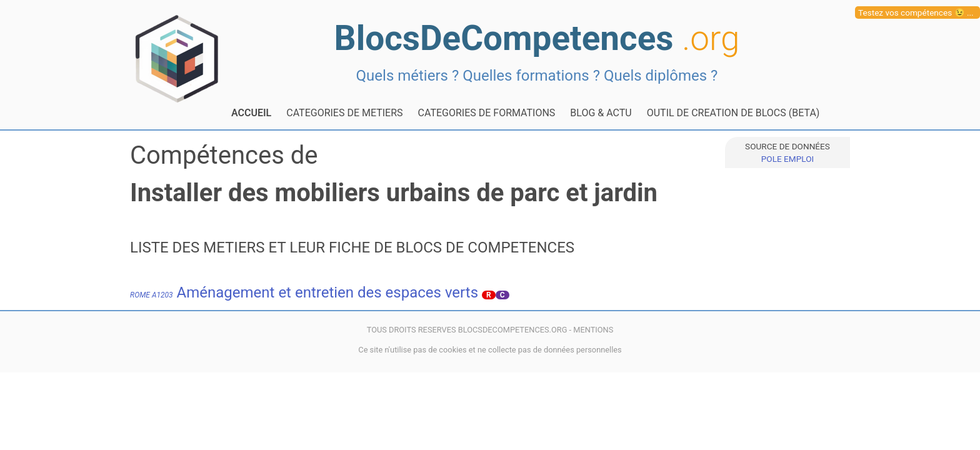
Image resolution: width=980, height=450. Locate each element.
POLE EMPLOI (787, 159)
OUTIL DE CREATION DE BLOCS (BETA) (733, 113)
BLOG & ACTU (601, 113)
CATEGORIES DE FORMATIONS (487, 113)
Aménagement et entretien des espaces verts (304, 292)
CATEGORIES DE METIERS (344, 113)
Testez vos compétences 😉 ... (916, 12)
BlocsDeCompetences (537, 38)
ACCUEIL (251, 113)
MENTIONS (593, 330)
